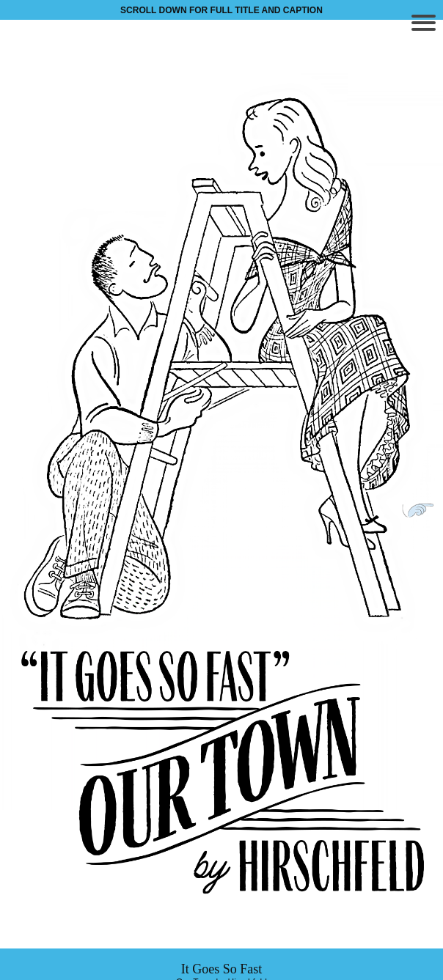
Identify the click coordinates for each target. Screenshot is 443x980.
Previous (21, 510)
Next (422, 510)
